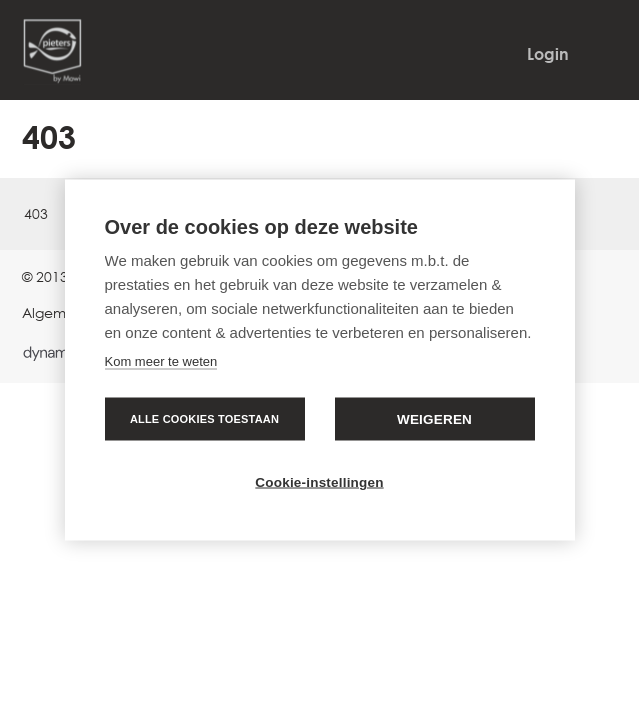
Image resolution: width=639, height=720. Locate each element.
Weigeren (434, 419)
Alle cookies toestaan (204, 419)
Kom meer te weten (161, 361)
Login (548, 54)
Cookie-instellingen (319, 482)
